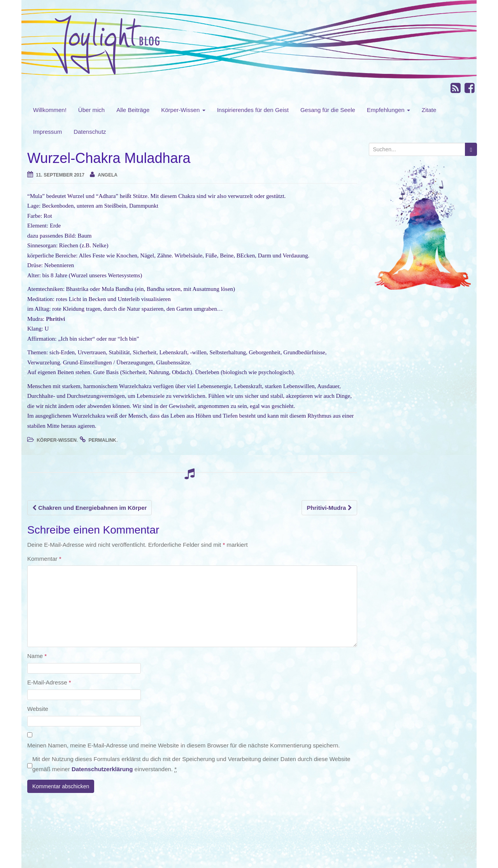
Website (38, 709)
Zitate (429, 110)
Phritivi (55, 319)
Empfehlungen (388, 110)
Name (37, 656)
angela (108, 175)
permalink (102, 440)
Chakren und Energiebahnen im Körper (89, 508)
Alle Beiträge (133, 110)
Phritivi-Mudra (329, 508)
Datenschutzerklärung (102, 769)
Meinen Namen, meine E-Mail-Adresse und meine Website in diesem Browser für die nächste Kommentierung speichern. (183, 745)
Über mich (91, 110)
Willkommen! (50, 110)
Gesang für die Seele (328, 110)
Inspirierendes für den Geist (253, 110)
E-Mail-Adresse (49, 682)
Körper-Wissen (183, 110)
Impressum (47, 132)
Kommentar (44, 559)
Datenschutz (90, 132)
